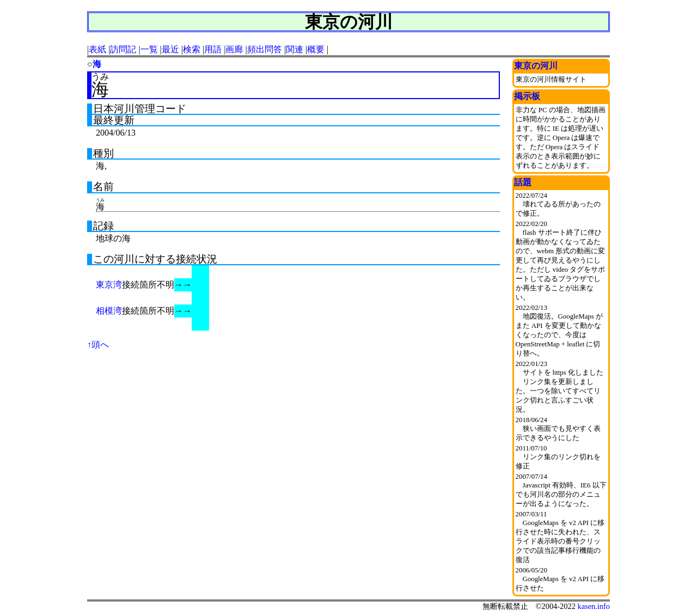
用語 (213, 49)
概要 (316, 49)
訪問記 (123, 49)
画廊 (234, 49)
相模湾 (109, 311)
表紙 (97, 49)
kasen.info (594, 606)
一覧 (149, 49)
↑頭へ (98, 344)
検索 (192, 49)
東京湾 (109, 285)
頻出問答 (265, 49)
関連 (295, 49)
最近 (170, 49)
